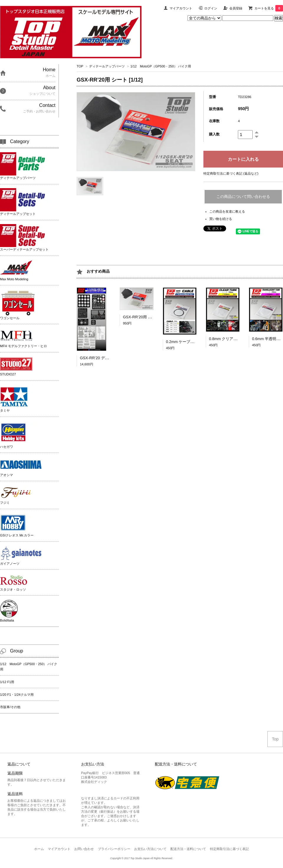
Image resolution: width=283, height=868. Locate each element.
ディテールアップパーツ (107, 66)
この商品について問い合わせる (243, 197)
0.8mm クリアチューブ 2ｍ (234, 339)
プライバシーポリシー (114, 849)
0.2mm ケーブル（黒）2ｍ (189, 342)
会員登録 (236, 8)
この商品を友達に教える (227, 211)
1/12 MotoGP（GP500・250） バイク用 (161, 66)
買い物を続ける (221, 219)
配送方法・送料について (188, 849)
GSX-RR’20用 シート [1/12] (147, 317)
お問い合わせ (84, 849)
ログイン (211, 8)
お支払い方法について (150, 849)
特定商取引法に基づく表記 (229, 849)
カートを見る (269, 8)
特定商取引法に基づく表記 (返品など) (231, 173)
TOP (80, 66)
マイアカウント (181, 8)
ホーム (39, 849)
